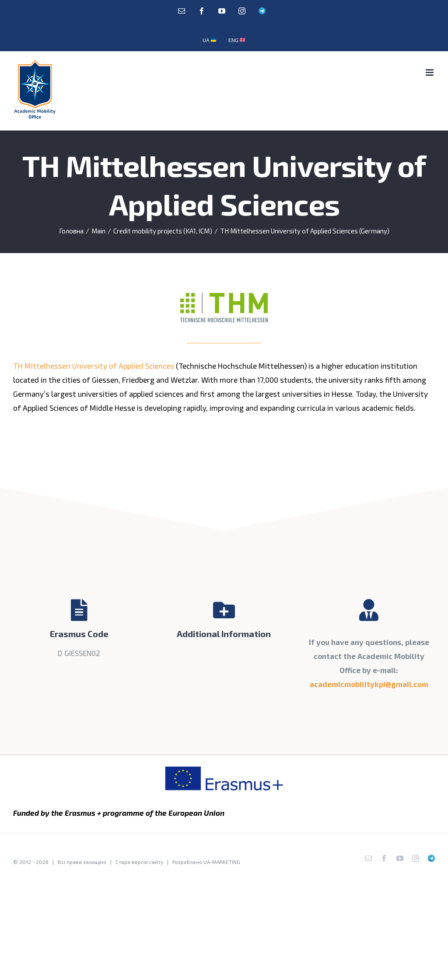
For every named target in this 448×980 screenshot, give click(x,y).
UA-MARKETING (222, 862)
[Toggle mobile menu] (430, 72)
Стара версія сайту (139, 862)
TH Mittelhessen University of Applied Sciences (94, 366)
